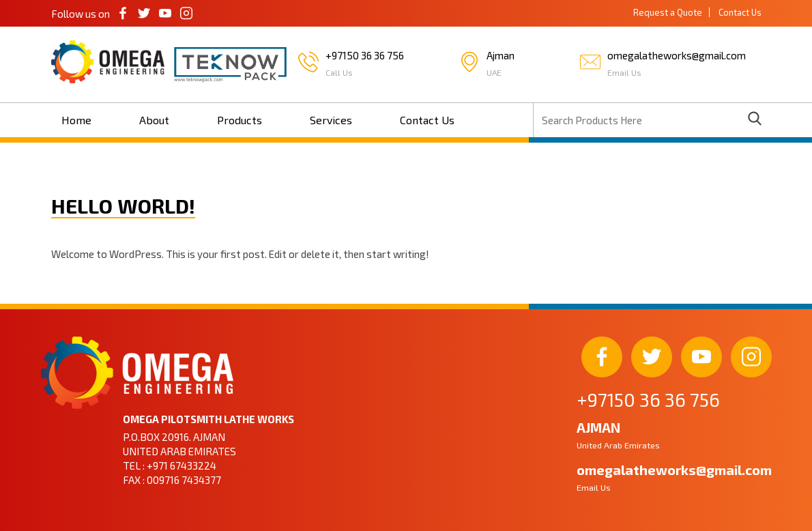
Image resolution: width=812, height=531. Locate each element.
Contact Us (740, 12)
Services (331, 120)
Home (76, 120)
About (154, 120)
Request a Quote (668, 12)
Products (240, 120)
